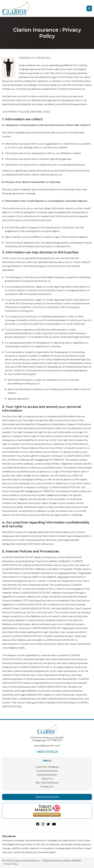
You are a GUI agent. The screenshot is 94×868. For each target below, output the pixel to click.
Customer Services (47, 771)
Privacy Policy (11, 864)
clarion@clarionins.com (47, 746)
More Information (47, 775)
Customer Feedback (47, 767)
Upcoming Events (47, 797)
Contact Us (47, 787)
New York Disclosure (47, 783)
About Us (47, 779)
